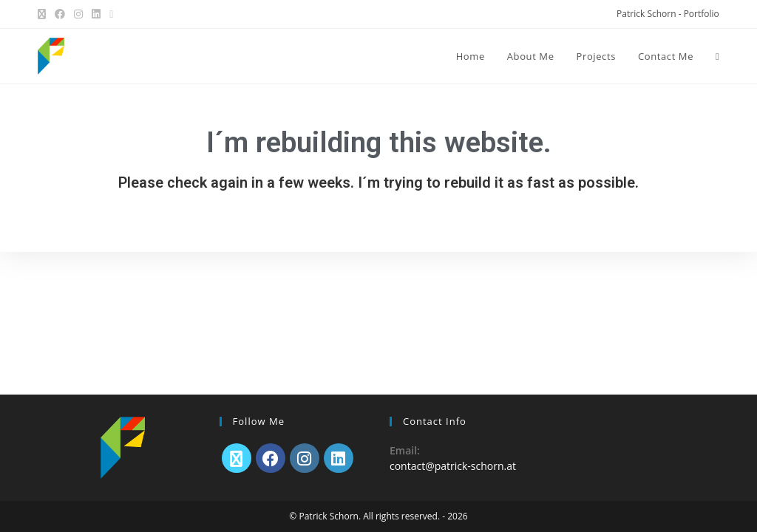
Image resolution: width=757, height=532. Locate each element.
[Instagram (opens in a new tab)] (78, 14)
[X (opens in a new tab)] (44, 14)
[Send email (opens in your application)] (111, 14)
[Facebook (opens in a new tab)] (60, 14)
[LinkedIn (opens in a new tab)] (96, 14)
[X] (237, 458)
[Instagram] (305, 458)
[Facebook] (271, 458)
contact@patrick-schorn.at (453, 466)
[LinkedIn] (339, 458)
